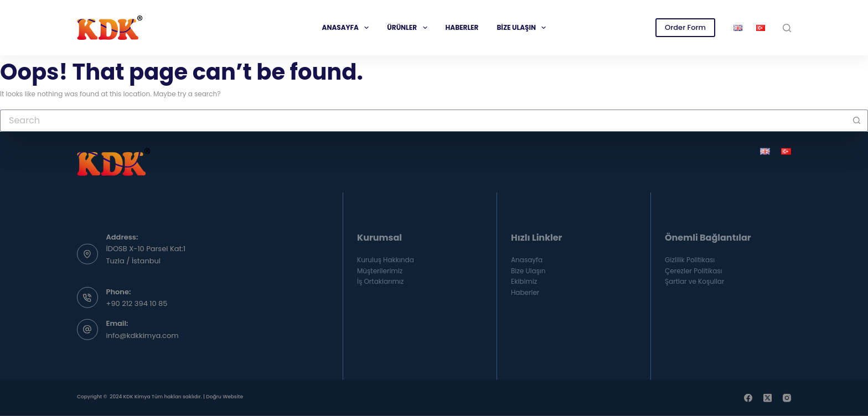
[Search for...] (423, 121)
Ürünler (409, 28)
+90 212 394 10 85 (137, 303)
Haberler (462, 27)
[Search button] (857, 121)
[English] (765, 151)
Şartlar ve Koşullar (694, 281)
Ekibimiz (524, 281)
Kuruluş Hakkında (386, 259)
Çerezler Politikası (694, 270)
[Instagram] (787, 398)
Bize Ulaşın (523, 28)
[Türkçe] (786, 151)
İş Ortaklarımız (380, 281)
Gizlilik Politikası (690, 259)
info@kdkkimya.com (143, 336)
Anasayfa (348, 28)
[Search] (787, 28)
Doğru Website (224, 397)
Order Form (685, 27)
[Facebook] (748, 398)
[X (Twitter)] (768, 398)
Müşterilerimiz (380, 270)
